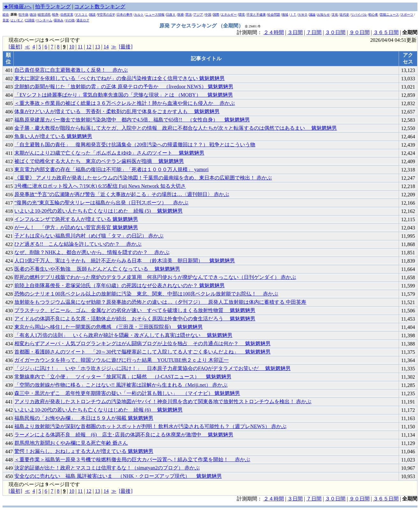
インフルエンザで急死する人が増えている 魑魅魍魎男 (76, 219)
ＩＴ (293, 15)
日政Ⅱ (171, 15)
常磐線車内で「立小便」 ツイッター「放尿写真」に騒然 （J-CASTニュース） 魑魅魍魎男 (123, 377)
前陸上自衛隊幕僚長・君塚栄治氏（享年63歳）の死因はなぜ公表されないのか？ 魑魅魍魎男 (119, 285)
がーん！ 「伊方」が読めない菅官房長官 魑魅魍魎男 (76, 227)
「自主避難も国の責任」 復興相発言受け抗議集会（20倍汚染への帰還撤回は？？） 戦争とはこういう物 (135, 145)
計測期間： (250, 499)
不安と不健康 (256, 15)
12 (89, 47)
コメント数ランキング (100, 7)
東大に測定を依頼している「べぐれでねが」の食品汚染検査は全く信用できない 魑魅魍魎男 (119, 78)
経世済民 (44, 15)
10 (72, 47)
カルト (139, 15)
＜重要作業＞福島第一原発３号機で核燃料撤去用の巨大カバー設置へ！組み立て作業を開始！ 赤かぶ (132, 459)
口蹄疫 (30, 20)
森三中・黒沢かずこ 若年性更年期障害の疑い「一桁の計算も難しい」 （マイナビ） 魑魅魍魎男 (127, 393)
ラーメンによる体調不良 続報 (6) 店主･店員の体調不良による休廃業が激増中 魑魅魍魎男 (124, 435)
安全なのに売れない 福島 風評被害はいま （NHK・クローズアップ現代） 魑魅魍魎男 (118, 476)
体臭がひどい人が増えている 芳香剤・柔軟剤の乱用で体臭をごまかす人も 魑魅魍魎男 (117, 111)
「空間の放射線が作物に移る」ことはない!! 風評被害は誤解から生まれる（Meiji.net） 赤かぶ (121, 385)
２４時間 (274, 32)
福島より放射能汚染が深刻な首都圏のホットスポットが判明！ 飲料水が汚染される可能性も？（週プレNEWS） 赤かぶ (150, 426)
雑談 (92, 15)
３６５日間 (386, 32)
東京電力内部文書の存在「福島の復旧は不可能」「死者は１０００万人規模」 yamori (111, 169)
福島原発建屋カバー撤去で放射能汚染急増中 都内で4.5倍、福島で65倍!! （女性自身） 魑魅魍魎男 (132, 120)
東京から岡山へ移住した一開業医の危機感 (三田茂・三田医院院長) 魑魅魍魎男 (109, 327)
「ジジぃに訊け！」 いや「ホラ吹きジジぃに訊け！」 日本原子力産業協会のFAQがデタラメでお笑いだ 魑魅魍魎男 (152, 368)
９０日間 (359, 32)
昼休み (59, 20)
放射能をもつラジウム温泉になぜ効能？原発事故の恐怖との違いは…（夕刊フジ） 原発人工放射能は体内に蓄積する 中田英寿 (160, 302)
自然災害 (67, 15)
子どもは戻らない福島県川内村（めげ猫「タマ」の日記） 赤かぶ (89, 236)
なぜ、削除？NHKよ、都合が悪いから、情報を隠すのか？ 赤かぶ (92, 252)
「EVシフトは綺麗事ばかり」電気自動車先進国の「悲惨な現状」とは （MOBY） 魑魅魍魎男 (123, 95)
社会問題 (274, 15)
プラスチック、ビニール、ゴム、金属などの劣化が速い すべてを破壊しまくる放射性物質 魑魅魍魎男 (135, 310)
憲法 (189, 15)
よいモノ (17, 20)
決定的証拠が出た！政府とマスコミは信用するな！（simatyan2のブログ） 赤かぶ (107, 468)
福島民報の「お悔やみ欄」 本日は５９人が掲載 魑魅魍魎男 (84, 418)
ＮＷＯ (303, 15)
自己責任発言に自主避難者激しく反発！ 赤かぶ (71, 70)
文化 (335, 15)
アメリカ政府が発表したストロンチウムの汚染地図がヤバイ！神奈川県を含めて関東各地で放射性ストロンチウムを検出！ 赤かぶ (163, 401)
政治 (33, 15)
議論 (312, 15)
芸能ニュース (389, 15)
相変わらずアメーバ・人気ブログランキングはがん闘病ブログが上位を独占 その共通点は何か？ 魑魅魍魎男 (142, 343)
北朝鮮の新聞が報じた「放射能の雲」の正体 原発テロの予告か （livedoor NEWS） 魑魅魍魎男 (124, 87)
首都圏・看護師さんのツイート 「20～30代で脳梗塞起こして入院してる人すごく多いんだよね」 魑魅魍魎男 (142, 352)
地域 (285, 15)
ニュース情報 (155, 15)
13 (98, 47)
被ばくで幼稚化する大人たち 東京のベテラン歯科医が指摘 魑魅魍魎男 (99, 161)
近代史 (344, 15)
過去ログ (83, 20)
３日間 (295, 32)
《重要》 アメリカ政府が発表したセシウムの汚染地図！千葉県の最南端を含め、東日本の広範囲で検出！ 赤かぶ (143, 178)
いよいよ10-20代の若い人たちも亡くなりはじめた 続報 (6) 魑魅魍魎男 (98, 410)
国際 (216, 15)
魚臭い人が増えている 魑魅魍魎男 (53, 136)
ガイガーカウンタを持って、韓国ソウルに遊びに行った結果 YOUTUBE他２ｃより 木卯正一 (121, 360)
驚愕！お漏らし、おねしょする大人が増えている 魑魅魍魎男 (84, 451)
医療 (181, 15)
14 (106, 47)
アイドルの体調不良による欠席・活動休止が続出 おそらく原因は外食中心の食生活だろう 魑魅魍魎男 (135, 319)
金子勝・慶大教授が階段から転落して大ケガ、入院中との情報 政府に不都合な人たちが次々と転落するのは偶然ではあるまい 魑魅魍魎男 (176, 128)
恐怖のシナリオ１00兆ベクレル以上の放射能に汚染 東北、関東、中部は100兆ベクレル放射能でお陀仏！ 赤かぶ (146, 294)
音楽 (6, 20)
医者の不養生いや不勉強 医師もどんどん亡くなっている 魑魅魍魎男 (97, 269)
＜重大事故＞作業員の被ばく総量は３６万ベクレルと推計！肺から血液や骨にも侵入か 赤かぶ (125, 103)
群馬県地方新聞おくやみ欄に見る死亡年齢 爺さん (71, 443)
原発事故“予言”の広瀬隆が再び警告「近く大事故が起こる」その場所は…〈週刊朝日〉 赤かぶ (122, 194)
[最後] (126, 47)
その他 (70, 20)
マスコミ (81, 15)
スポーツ (407, 15)
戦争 (55, 15)
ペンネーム (44, 20)
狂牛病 (24, 15)
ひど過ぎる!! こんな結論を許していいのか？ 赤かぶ (78, 244)
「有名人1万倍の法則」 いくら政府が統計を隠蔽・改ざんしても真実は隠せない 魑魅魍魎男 (123, 335)
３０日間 (335, 32)
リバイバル (359, 15)
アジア (198, 15)
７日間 (314, 32)
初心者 (373, 15)
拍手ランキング (53, 7)
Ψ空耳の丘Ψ (106, 15)
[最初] (15, 47)
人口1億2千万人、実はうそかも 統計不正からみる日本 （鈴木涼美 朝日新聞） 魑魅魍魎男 (125, 261)
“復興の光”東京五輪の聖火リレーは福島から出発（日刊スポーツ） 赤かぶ (101, 203)
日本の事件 (125, 15)
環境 (242, 15)
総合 (6, 15)
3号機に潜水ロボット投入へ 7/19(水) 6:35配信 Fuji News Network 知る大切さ (100, 186)
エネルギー (229, 15)
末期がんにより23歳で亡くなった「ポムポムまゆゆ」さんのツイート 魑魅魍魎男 (109, 153)
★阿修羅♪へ (18, 7)
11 (80, 47)
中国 (208, 15)
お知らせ (323, 15)
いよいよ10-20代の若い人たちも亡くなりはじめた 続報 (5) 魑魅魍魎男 (98, 211)
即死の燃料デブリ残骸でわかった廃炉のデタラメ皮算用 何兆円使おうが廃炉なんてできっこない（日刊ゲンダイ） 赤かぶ (155, 277)
